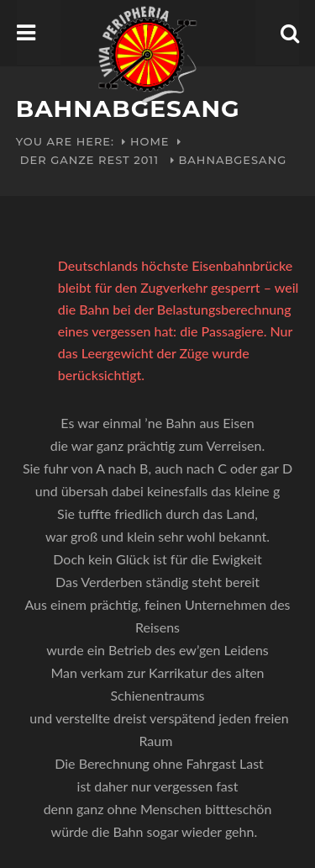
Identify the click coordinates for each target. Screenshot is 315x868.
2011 (146, 160)
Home (150, 141)
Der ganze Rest (75, 160)
